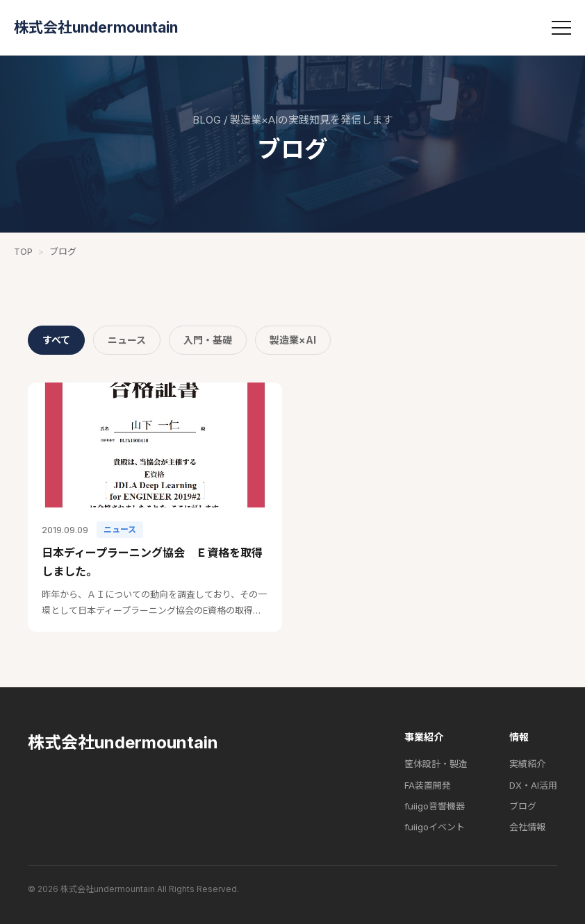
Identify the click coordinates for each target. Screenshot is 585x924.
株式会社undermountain (96, 27)
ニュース (127, 340)
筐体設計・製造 (436, 764)
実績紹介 (527, 764)
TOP (23, 251)
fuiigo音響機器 (435, 806)
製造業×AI (293, 340)
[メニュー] (561, 28)
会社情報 (527, 827)
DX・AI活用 (533, 785)
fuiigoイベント (435, 827)
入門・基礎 (208, 340)
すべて (56, 340)
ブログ (523, 806)
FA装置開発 (428, 785)
